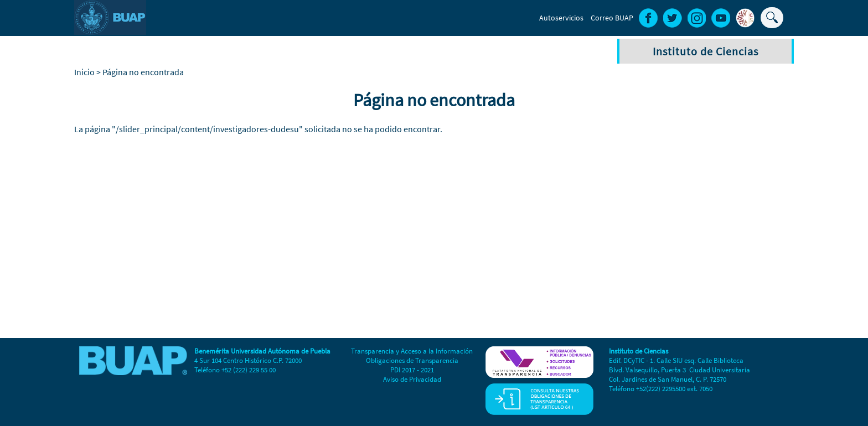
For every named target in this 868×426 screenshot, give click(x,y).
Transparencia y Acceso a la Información (412, 351)
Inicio (84, 72)
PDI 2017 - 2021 (412, 370)
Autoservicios (561, 18)
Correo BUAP (612, 18)
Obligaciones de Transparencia (412, 360)
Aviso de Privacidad (412, 379)
